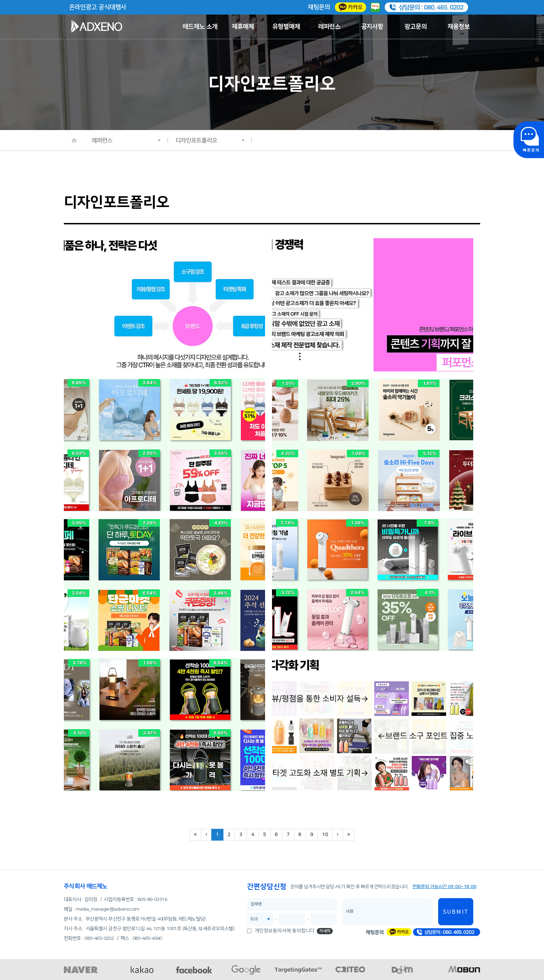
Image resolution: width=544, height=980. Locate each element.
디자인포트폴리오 (210, 140)
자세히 (325, 931)
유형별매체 (286, 27)
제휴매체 (243, 27)
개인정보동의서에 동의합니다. (285, 931)
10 (325, 835)
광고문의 (416, 27)
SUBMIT (456, 912)
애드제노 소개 (200, 27)
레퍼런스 (329, 27)
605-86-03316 (152, 900)
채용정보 (459, 27)
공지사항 (372, 27)
